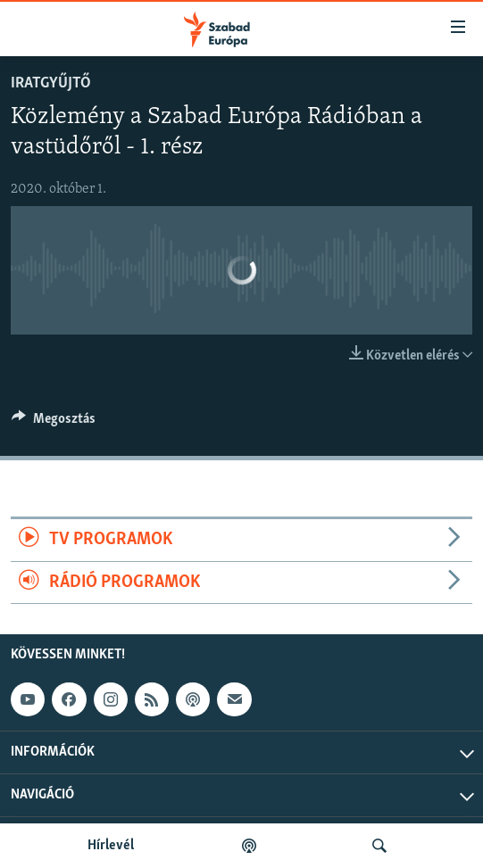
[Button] (54, 423)
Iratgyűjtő (51, 83)
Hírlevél (111, 846)
